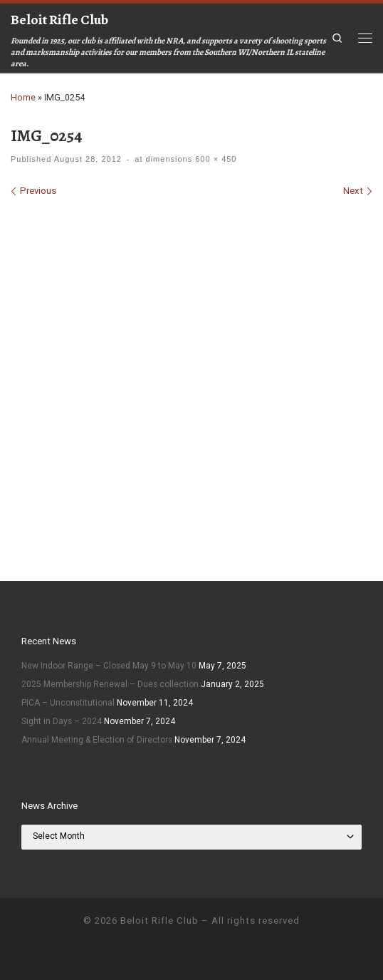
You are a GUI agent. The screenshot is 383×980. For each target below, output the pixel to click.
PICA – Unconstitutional (68, 703)
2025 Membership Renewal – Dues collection (110, 684)
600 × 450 (214, 159)
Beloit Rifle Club (159, 920)
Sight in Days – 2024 (62, 721)
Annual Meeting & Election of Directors (97, 740)
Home (23, 97)
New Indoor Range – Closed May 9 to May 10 (109, 666)
